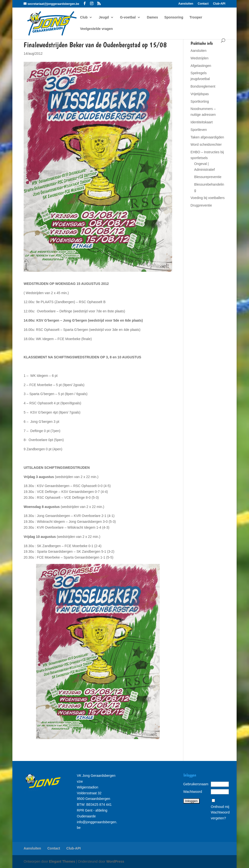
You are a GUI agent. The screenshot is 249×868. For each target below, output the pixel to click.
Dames (152, 17)
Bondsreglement (203, 86)
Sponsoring (174, 17)
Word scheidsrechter (206, 145)
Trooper (196, 17)
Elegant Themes (62, 861)
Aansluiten (186, 4)
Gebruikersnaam (196, 784)
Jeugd (104, 17)
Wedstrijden (200, 58)
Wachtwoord (193, 792)
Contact (203, 4)
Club (84, 17)
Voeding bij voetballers (208, 198)
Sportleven (199, 130)
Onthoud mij (220, 807)
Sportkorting (200, 101)
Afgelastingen (201, 66)
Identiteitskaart (202, 122)
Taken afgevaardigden (207, 137)
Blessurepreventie (208, 177)
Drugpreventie (201, 205)
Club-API (219, 4)
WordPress (115, 861)
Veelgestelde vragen (96, 29)
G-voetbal (128, 17)
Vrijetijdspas (200, 94)
